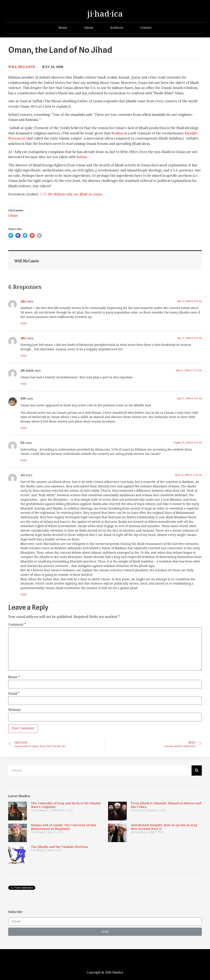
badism (118, 133)
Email (14, 694)
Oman (13, 216)
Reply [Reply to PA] (24, 460)
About (89, 28)
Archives (117, 28)
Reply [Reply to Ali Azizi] (24, 384)
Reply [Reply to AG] (24, 594)
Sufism (82, 157)
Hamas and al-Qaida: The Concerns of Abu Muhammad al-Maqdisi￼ (64, 827)
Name (14, 677)
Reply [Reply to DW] (24, 428)
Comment (17, 625)
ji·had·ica (105, 14)
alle (23, 301)
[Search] (197, 770)
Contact (146, 28)
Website (15, 710)
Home (63, 28)
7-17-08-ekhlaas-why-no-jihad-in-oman (71, 194)
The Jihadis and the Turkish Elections (59, 847)
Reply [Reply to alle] (24, 323)
